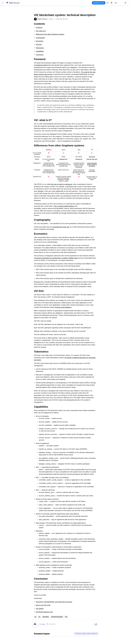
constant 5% (79, 159)
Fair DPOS (92, 157)
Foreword (39, 28)
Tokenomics (40, 48)
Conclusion (40, 55)
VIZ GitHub (40, 609)
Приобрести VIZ (99, 3)
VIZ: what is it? (41, 31)
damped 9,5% (63, 159)
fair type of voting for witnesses (62, 184)
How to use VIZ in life (43, 605)
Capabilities (40, 51)
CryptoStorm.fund (40, 65)
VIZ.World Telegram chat (44, 612)
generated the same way (61, 227)
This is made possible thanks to (64, 206)
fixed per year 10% (92, 159)
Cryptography (40, 38)
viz (39, 617)
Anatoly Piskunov (42, 19)
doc (66, 617)
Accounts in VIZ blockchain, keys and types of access (54, 602)
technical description (57, 617)
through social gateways (63, 307)
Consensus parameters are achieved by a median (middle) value (56, 258)
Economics (40, 41)
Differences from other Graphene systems (50, 34)
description (46, 617)
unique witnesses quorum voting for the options (92, 165)
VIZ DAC (39, 45)
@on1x (51, 19)
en (35, 617)
